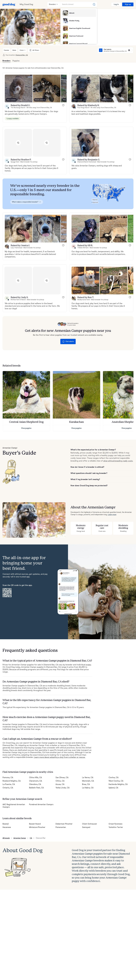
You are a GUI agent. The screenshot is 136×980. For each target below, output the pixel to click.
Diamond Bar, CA (22, 55)
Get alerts (68, 341)
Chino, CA (60, 781)
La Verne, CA (88, 777)
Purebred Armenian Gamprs (41, 804)
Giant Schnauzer (90, 824)
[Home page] (9, 4)
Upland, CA (113, 788)
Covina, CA (114, 777)
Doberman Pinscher (64, 824)
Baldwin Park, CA (36, 788)
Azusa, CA (60, 784)
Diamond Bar (41, 838)
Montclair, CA (88, 781)
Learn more (112, 515)
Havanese (7, 827)
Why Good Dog (26, 4)
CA (31, 838)
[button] (19, 89)
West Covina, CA (116, 781)
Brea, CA (86, 784)
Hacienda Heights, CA (118, 784)
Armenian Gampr (20, 838)
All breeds (6, 838)
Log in (116, 4)
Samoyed (86, 827)
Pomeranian (61, 827)
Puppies (16, 61)
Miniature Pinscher (37, 827)
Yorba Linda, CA (63, 788)
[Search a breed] (79, 4)
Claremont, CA (36, 781)
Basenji (6, 824)
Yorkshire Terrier (116, 827)
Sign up (128, 4)
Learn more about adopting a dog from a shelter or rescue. (60, 757)
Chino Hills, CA (36, 777)
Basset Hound (35, 824)
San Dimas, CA (62, 777)
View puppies (26, 428)
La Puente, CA (9, 784)
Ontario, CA (8, 788)
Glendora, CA (35, 784)
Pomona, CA (8, 777)
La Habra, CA (88, 788)
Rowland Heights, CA (12, 781)
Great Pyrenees (115, 824)
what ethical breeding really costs (118, 461)
